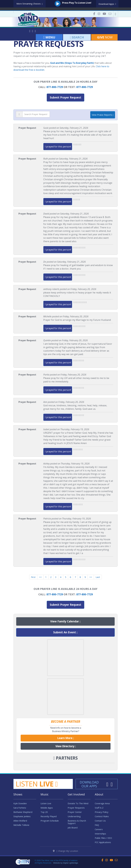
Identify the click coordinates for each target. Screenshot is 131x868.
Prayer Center (75, 812)
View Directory (66, 746)
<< (40, 577)
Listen (37, 784)
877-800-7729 (55, 87)
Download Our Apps (89, 784)
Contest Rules (102, 816)
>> (91, 577)
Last (98, 577)
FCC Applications (103, 842)
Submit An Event (65, 632)
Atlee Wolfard (20, 821)
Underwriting (74, 816)
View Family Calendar (65, 622)
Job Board (73, 828)
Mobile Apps (47, 808)
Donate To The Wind (78, 803)
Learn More (66, 738)
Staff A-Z (99, 808)
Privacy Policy (102, 812)
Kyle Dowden (20, 803)
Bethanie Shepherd (23, 812)
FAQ (97, 825)
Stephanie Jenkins (22, 816)
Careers (99, 829)
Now (104, 37)
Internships (100, 834)
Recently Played (49, 816)
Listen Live (46, 803)
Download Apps (107, 4)
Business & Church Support (77, 822)
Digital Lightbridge (70, 863)
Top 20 (44, 812)
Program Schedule (50, 821)
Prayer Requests (76, 808)
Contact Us (100, 821)
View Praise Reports (103, 115)
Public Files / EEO (103, 838)
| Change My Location (65, 851)
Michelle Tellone (21, 825)
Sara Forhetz (20, 808)
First (33, 577)
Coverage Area (102, 803)
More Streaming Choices (30, 4)
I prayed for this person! (58, 147)
